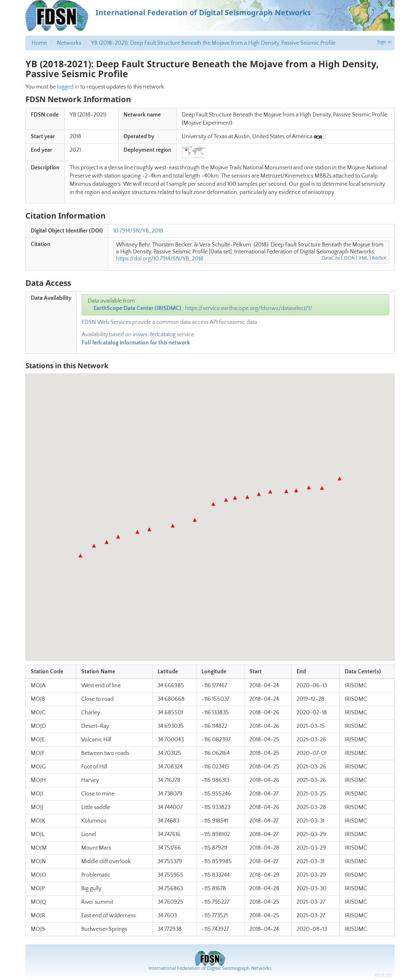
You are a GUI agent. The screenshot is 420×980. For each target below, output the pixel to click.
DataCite (331, 258)
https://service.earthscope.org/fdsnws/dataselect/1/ (249, 308)
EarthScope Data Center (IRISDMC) (137, 308)
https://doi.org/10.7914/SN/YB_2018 (160, 259)
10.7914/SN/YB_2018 (138, 231)
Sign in (384, 42)
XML (363, 258)
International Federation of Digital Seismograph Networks (210, 968)
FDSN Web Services (106, 322)
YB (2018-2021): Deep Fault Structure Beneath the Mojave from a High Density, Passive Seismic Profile (213, 43)
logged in (68, 87)
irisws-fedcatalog (154, 335)
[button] (80, 556)
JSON (349, 258)
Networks (69, 43)
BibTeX (379, 258)
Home (39, 43)
